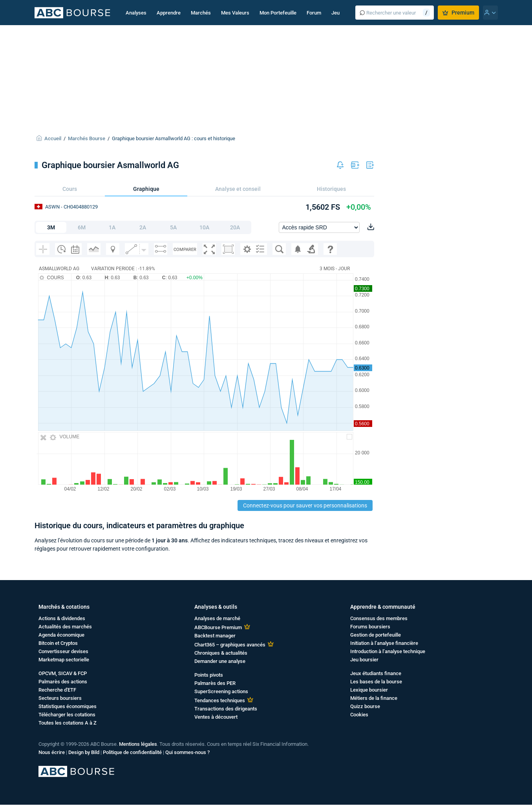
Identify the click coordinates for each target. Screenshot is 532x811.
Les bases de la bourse (376, 682)
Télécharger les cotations (67, 715)
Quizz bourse (365, 706)
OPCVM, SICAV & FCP (63, 673)
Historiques (331, 189)
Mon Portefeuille (278, 13)
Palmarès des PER (215, 683)
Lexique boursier (369, 690)
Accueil (53, 138)
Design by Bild (84, 752)
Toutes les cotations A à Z (68, 723)
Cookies (359, 715)
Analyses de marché (217, 618)
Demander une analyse (220, 661)
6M (82, 227)
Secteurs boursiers (60, 698)
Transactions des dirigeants (226, 709)
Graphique (146, 189)
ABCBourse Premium (218, 627)
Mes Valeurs (235, 13)
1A (112, 227)
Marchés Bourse (87, 138)
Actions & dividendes (62, 618)
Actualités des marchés (65, 627)
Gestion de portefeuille (376, 635)
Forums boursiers (370, 627)
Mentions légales (138, 744)
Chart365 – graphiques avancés (230, 645)
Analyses (136, 13)
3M (51, 227)
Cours (70, 189)
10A (204, 227)
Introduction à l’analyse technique (388, 651)
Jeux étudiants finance (376, 673)
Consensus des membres (379, 618)
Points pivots (209, 675)
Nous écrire (52, 752)
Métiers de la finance (374, 698)
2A (143, 227)
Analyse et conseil (238, 189)
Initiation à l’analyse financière (384, 643)
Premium (458, 13)
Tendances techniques (220, 700)
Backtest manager (215, 636)
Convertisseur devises (63, 651)
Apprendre (169, 13)
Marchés (201, 13)
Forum (314, 13)
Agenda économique (61, 635)
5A (173, 227)
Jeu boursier (364, 660)
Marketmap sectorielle (64, 660)
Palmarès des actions (63, 682)
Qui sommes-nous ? (187, 752)
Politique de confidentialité (132, 752)
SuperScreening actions (221, 691)
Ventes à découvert (216, 717)
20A (235, 227)
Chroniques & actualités (221, 653)
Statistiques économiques (68, 706)
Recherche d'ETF (57, 690)
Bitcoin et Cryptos (58, 643)
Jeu (335, 13)
